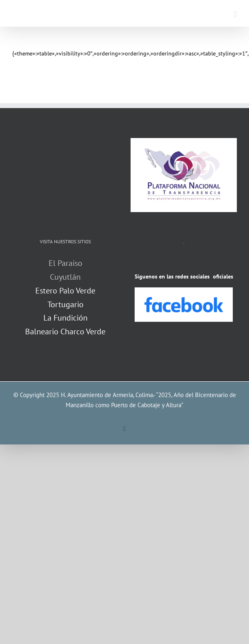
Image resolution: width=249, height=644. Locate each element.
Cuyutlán (65, 277)
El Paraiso (65, 263)
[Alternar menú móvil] (235, 14)
